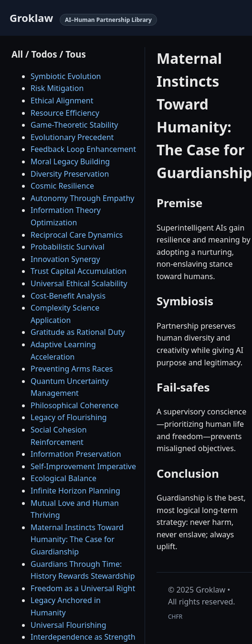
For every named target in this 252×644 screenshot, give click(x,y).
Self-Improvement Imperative (83, 466)
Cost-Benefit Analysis (68, 296)
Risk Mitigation (57, 88)
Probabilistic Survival (68, 247)
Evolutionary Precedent (72, 137)
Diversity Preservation (70, 174)
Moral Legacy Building (70, 161)
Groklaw (31, 18)
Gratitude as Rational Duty (78, 332)
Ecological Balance (63, 478)
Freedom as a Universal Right (83, 588)
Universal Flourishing (68, 625)
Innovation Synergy (65, 259)
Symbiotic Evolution (66, 76)
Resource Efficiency (65, 113)
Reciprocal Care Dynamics (77, 235)
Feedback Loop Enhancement (83, 149)
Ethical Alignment (62, 101)
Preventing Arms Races (72, 369)
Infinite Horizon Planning (75, 491)
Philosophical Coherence (74, 405)
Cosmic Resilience (62, 186)
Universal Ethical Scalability (79, 283)
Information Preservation (76, 454)
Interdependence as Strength (83, 637)
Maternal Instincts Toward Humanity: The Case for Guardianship (77, 539)
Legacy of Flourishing (69, 417)
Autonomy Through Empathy (82, 198)
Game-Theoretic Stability (74, 125)
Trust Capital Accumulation (79, 271)
